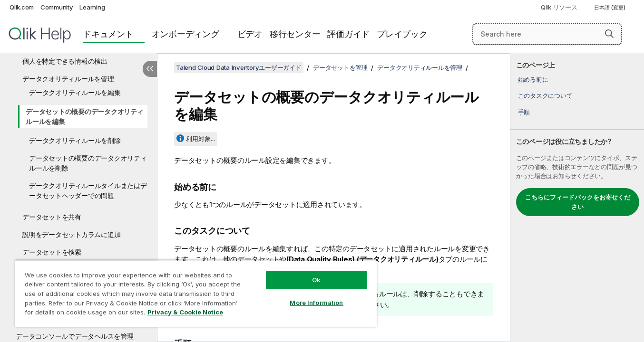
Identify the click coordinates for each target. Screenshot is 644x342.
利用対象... (200, 139)
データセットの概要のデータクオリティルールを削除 (88, 163)
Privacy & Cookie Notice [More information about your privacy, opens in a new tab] (185, 312)
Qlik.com (22, 7)
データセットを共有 (52, 217)
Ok (316, 280)
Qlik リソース (559, 7)
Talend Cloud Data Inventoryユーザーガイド (239, 67)
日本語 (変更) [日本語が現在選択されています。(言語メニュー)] (610, 8)
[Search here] (547, 34)
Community (57, 7)
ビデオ (250, 34)
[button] (609, 34)
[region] (196, 293)
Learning (92, 7)
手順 (524, 112)
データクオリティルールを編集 (75, 92)
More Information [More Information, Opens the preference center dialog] (316, 303)
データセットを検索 (52, 252)
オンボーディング (185, 34)
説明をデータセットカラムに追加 (71, 234)
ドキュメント (108, 34)
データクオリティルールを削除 (75, 140)
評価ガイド (348, 34)
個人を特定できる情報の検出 (65, 61)
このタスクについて (545, 95)
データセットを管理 (340, 67)
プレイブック (402, 34)
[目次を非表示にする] (150, 69)
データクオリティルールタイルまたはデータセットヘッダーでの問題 (88, 190)
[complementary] (577, 198)
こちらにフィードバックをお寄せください (578, 202)
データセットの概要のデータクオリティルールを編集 (85, 116)
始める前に (533, 79)
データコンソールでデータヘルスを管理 (75, 336)
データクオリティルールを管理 (68, 79)
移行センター (295, 34)
